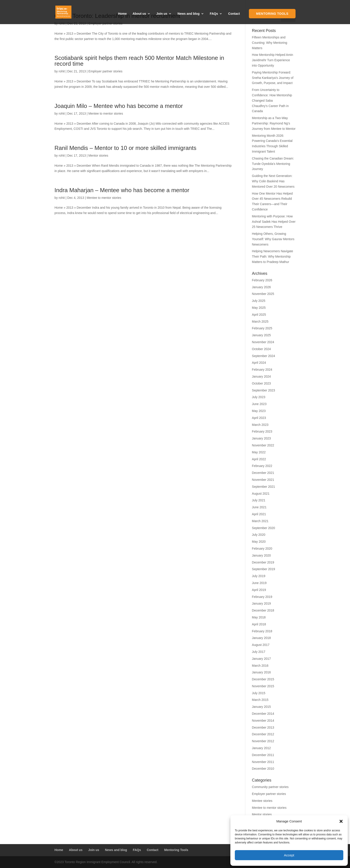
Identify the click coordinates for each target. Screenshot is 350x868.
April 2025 (259, 315)
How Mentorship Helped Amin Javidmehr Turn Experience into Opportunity (273, 60)
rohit (62, 71)
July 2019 (259, 576)
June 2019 (259, 583)
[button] (341, 821)
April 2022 (259, 459)
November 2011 (263, 762)
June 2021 (259, 507)
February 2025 (262, 328)
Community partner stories (270, 787)
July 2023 (259, 397)
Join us (162, 14)
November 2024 (263, 342)
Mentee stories (262, 801)
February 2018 (262, 631)
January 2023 (261, 438)
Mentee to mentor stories (106, 113)
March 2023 (260, 425)
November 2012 (263, 741)
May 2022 (259, 452)
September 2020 (264, 528)
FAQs (214, 14)
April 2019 (259, 590)
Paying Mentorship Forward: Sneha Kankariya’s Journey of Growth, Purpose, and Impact (273, 78)
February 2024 (262, 370)
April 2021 (259, 514)
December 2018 (263, 610)
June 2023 (259, 404)
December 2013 (263, 727)
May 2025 (259, 308)
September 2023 (264, 390)
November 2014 (263, 721)
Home (122, 14)
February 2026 (262, 280)
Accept (289, 855)
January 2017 (261, 659)
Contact (234, 14)
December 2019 (263, 562)
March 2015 (260, 700)
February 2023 (262, 431)
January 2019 (261, 603)
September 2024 (264, 356)
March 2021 (260, 521)
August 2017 (261, 645)
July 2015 (259, 693)
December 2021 (263, 473)
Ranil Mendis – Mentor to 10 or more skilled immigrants (125, 148)
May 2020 (259, 542)
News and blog (189, 14)
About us (139, 14)
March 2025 (260, 322)
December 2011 (263, 755)
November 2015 (263, 686)
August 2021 (261, 494)
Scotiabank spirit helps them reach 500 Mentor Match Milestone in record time (139, 61)
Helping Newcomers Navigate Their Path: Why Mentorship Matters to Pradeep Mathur (273, 256)
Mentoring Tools (272, 14)
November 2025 (263, 294)
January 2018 (261, 638)
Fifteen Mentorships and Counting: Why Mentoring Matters (270, 43)
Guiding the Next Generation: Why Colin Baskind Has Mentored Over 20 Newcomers (273, 181)
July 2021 (259, 500)
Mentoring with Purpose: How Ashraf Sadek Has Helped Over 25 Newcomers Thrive (274, 222)
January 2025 (261, 335)
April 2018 (259, 624)
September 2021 (264, 487)
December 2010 (263, 769)
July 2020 (259, 535)
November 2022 (263, 445)
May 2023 (259, 411)
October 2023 (261, 383)
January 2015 (261, 707)
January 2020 (261, 555)
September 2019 (264, 569)
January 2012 (261, 748)
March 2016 (260, 666)
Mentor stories (98, 156)
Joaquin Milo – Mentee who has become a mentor (119, 106)
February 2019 (262, 597)
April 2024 (259, 363)
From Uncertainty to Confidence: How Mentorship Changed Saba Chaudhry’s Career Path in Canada (272, 100)
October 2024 (261, 349)
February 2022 (262, 466)
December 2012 (263, 734)
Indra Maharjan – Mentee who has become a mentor (122, 190)
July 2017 (259, 652)
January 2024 (261, 376)
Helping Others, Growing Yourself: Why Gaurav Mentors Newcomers (273, 239)
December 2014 (263, 714)
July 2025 (259, 301)
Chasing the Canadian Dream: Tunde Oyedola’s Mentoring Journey (273, 164)
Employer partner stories (105, 71)
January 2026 (261, 287)
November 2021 (263, 480)
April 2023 (259, 418)
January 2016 (261, 672)
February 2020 (262, 549)
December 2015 (263, 679)
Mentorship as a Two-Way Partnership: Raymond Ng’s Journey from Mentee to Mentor (274, 123)
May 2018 (259, 617)
